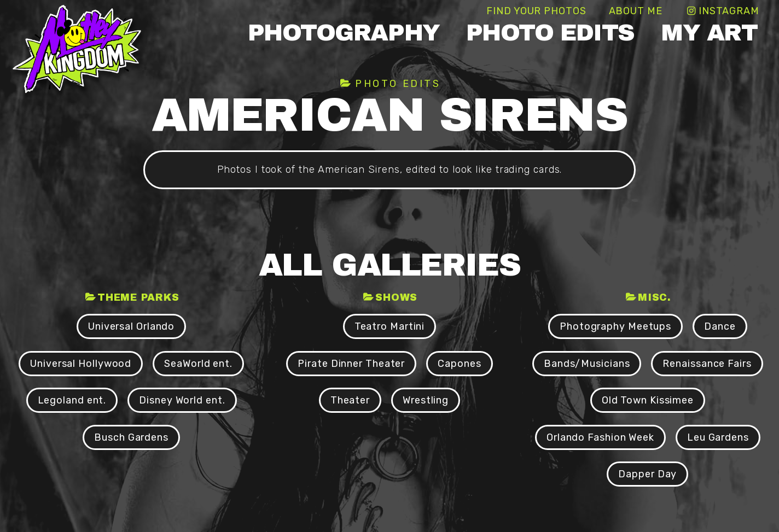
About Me (636, 11)
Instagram (729, 11)
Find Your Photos (536, 11)
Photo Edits (550, 33)
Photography (344, 33)
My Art (709, 33)
